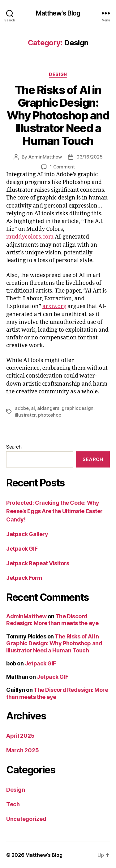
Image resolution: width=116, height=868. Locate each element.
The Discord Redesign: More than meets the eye (52, 620)
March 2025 (22, 750)
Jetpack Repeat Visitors (38, 563)
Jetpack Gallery (27, 534)
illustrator (25, 415)
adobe (22, 408)
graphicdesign (77, 408)
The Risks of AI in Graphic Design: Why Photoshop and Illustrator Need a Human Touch (58, 115)
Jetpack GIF (22, 549)
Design (58, 74)
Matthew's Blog (58, 13)
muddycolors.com (30, 237)
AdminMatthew (45, 157)
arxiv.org (54, 306)
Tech (13, 804)
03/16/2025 (89, 157)
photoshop (50, 415)
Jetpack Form (24, 578)
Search (14, 447)
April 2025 (20, 736)
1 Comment (62, 167)
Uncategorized (26, 819)
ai (33, 408)
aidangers (48, 408)
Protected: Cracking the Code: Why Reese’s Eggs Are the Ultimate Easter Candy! (54, 511)
